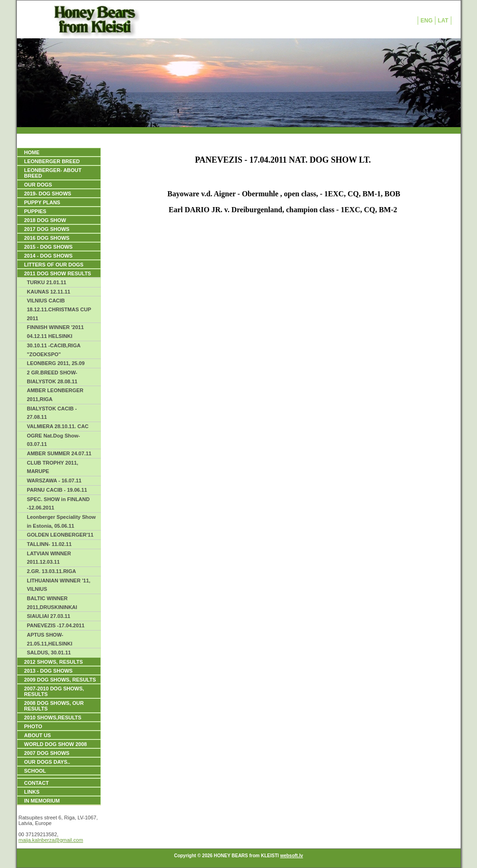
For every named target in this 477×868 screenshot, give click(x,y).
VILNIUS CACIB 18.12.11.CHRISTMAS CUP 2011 (59, 309)
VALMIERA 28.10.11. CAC (58, 426)
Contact (37, 783)
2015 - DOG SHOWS (49, 247)
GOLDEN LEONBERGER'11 (61, 535)
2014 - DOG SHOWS (49, 256)
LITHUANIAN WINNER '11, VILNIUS (59, 585)
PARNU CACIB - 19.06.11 (57, 490)
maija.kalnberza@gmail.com (51, 840)
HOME (32, 152)
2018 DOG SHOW (45, 220)
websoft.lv (292, 856)
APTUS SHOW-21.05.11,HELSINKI (50, 639)
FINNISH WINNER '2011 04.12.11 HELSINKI (56, 332)
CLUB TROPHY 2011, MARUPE (53, 467)
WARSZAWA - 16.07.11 (54, 481)
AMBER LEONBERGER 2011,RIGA (55, 395)
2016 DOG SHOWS (47, 238)
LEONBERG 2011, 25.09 (56, 363)
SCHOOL (35, 771)
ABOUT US (38, 735)
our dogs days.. (47, 762)
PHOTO (33, 726)
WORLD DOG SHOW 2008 (56, 744)
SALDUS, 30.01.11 (49, 653)
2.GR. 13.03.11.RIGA (52, 571)
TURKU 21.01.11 (47, 282)
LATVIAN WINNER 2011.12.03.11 (49, 558)
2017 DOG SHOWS (47, 229)
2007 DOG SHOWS (47, 753)
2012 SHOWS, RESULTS (54, 662)
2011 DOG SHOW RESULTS (58, 273)
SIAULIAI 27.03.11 (49, 616)
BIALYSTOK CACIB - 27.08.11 (52, 413)
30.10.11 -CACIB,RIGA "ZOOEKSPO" (54, 350)
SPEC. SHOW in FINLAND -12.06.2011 (58, 504)
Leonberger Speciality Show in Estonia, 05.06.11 (61, 521)
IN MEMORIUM (42, 801)
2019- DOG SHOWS (48, 194)
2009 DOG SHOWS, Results (60, 680)
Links (32, 792)
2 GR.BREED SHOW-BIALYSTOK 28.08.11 (52, 377)
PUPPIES (36, 211)
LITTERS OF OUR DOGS (54, 265)
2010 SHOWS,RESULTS (53, 717)
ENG (427, 21)
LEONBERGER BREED (52, 161)
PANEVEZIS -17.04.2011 (56, 625)
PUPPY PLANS (42, 202)
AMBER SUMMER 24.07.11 (59, 453)
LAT (443, 21)
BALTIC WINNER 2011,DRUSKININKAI (52, 603)
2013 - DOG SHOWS (49, 671)
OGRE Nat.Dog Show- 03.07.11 (54, 440)
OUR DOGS (38, 185)
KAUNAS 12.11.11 (49, 292)
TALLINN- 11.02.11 (50, 544)
